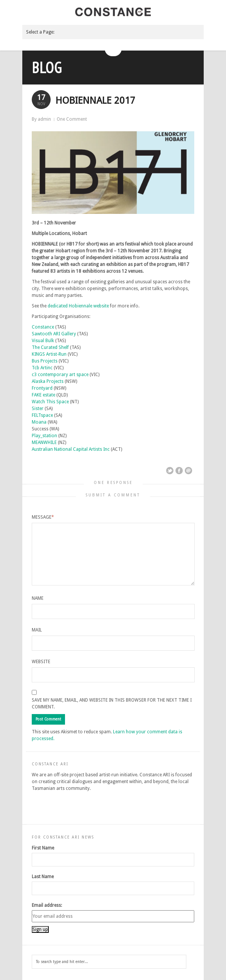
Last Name (43, 877)
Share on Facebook (179, 471)
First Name (43, 848)
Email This (189, 471)
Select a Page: (40, 32)
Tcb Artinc (42, 368)
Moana (39, 422)
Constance (43, 327)
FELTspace (42, 415)
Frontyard (42, 388)
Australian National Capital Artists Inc (71, 449)
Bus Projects (45, 361)
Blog (47, 68)
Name (38, 598)
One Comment (72, 119)
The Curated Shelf (50, 347)
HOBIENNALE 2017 (95, 101)
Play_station (44, 436)
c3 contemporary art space (60, 375)
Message (43, 517)
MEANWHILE (44, 442)
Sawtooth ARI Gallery (54, 334)
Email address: (47, 905)
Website (41, 662)
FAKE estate (43, 395)
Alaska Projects (48, 381)
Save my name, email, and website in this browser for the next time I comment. (112, 704)
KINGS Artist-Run (49, 354)
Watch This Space (50, 402)
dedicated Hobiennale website (78, 306)
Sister (38, 409)
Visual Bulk (43, 341)
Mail (37, 630)
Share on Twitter (170, 471)
